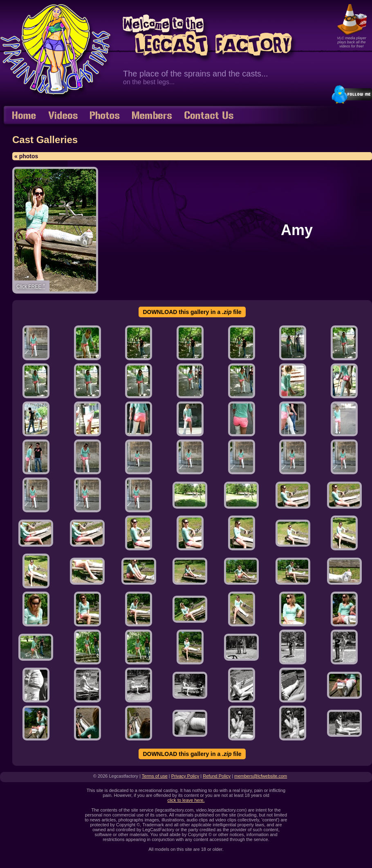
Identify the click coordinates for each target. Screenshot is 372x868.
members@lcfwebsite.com (261, 776)
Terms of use (155, 776)
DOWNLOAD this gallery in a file (192, 312)
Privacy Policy (185, 776)
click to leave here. (186, 800)
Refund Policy (217, 776)
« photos (26, 156)
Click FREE (31, 286)
